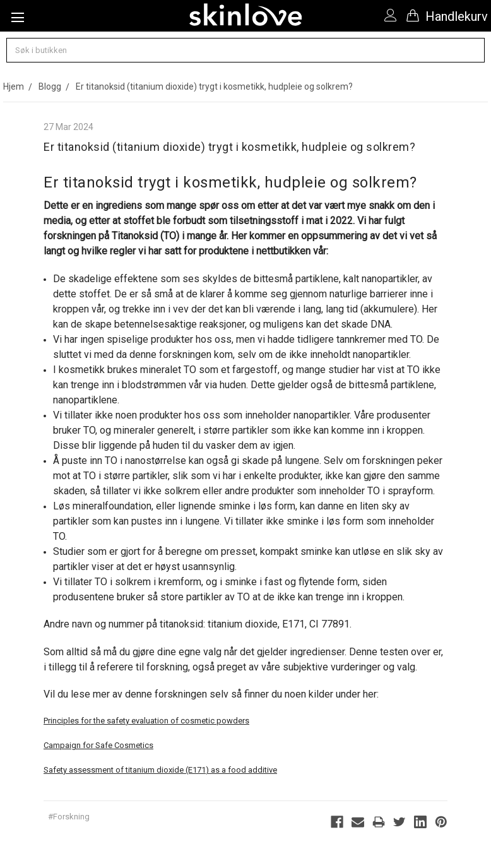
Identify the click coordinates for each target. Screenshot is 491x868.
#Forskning (69, 817)
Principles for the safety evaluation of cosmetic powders (146, 721)
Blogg (50, 86)
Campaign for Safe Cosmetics (98, 745)
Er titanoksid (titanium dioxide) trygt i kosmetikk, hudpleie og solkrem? (214, 86)
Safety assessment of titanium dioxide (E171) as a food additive (160, 770)
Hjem (14, 86)
